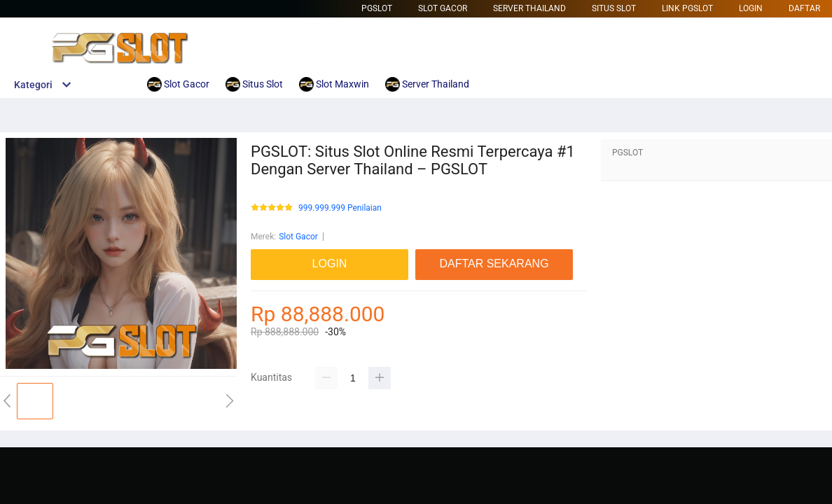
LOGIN (751, 8)
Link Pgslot (687, 8)
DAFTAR (804, 8)
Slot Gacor (443, 8)
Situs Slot (614, 8)
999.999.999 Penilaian (340, 208)
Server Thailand (529, 8)
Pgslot (377, 8)
